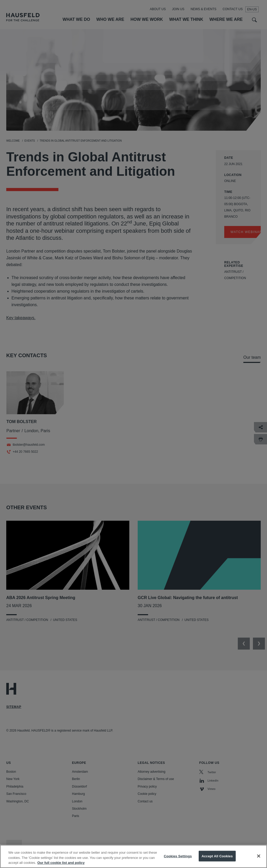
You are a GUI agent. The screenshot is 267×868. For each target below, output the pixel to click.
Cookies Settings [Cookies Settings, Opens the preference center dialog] (178, 861)
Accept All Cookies (217, 861)
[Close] (259, 861)
